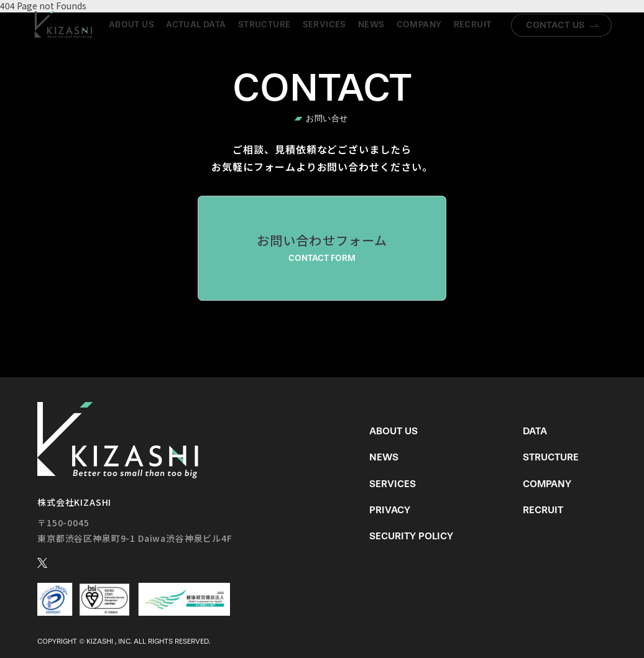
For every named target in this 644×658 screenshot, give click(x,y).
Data (535, 431)
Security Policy (411, 536)
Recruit (473, 25)
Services (324, 25)
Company (419, 25)
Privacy (390, 510)
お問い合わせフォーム (322, 248)
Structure (264, 25)
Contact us (555, 25)
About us (131, 25)
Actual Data (196, 25)
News (371, 25)
